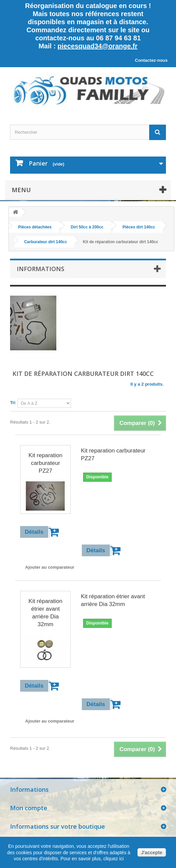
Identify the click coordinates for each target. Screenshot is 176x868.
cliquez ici (113, 859)
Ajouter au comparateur (50, 567)
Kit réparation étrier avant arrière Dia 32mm (45, 613)
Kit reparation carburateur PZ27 (45, 463)
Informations (41, 269)
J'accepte (152, 853)
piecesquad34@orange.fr (98, 46)
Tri (13, 403)
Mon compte (29, 808)
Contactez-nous (152, 60)
